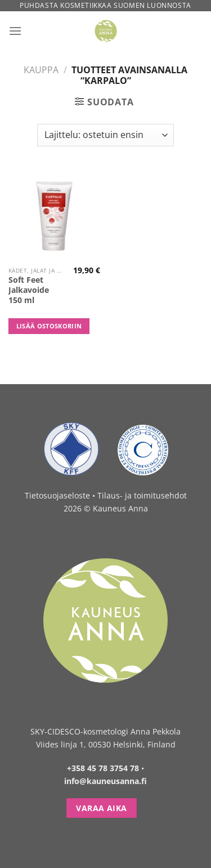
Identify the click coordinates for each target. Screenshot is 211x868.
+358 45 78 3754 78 (103, 768)
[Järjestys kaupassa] (105, 135)
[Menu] (15, 31)
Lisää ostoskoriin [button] (49, 326)
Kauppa (41, 70)
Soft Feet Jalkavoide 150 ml (29, 290)
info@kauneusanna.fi (105, 781)
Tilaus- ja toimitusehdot (142, 495)
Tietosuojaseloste (57, 495)
